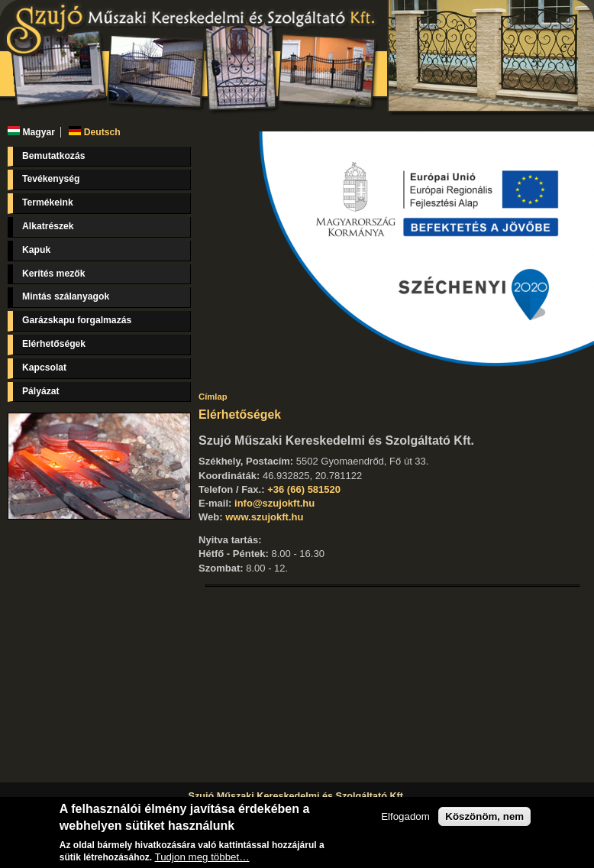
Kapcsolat (44, 368)
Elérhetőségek (54, 344)
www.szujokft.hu (264, 517)
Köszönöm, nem (484, 816)
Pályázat (41, 391)
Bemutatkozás (53, 156)
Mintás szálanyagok (66, 296)
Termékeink (48, 202)
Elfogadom (405, 816)
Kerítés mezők (53, 274)
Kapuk (36, 250)
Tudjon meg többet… (202, 857)
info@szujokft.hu (274, 503)
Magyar (31, 132)
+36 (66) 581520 (304, 489)
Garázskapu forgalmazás (77, 320)
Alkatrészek (48, 226)
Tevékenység (51, 179)
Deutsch (94, 132)
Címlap (213, 397)
